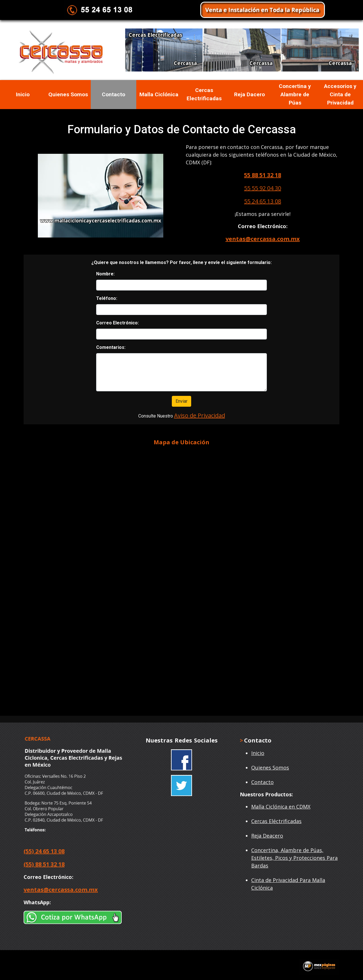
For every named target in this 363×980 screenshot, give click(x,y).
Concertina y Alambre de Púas (295, 94)
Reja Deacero (267, 836)
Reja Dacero (249, 94)
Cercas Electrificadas (204, 94)
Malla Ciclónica (159, 94)
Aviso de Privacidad (200, 415)
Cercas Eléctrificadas (276, 821)
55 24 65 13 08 (263, 201)
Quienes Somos (68, 94)
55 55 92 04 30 (263, 188)
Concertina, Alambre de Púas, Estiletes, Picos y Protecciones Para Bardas (294, 858)
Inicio (23, 94)
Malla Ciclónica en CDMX (281, 807)
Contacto (114, 94)
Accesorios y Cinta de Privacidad (340, 94)
